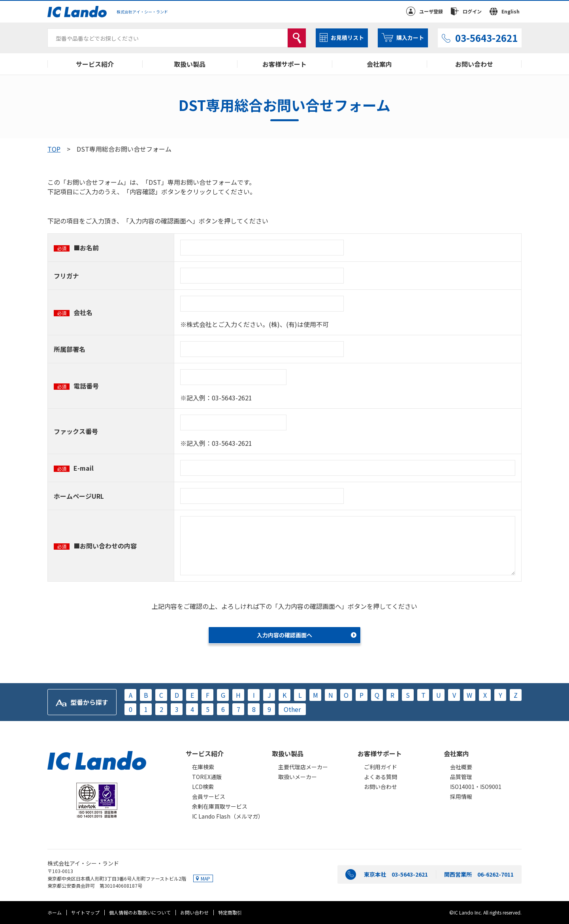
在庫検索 (203, 767)
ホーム (55, 912)
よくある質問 (381, 777)
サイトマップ (85, 912)
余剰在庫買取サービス (220, 806)
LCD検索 (203, 787)
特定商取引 (230, 912)
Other (292, 709)
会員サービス (209, 796)
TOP (54, 149)
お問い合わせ (474, 64)
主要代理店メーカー (303, 767)
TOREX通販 (207, 777)
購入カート (410, 38)
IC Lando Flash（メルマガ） (228, 816)
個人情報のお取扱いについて (140, 912)
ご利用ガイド (381, 767)
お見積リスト (347, 38)
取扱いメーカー (298, 777)
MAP (205, 878)
